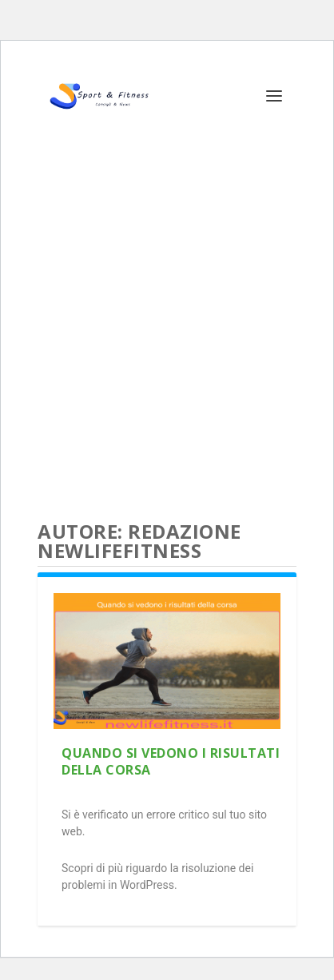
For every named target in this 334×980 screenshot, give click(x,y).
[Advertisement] (167, 315)
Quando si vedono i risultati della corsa (171, 761)
